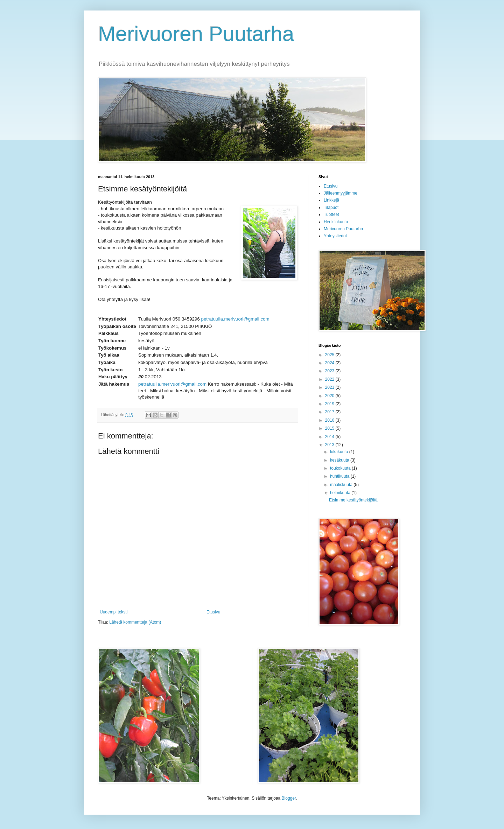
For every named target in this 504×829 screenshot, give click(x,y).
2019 (330, 404)
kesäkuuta (340, 460)
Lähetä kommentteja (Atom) (135, 622)
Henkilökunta (336, 222)
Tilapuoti (332, 208)
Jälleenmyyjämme (341, 193)
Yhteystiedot (335, 236)
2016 (330, 420)
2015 (330, 428)
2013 (330, 445)
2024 (330, 363)
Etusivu (213, 612)
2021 (330, 387)
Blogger (289, 798)
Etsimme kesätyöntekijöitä (353, 500)
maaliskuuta (342, 485)
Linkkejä (331, 200)
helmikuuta (341, 493)
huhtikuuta (340, 476)
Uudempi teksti (114, 612)
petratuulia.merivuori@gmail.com (235, 319)
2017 (330, 412)
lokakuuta (340, 452)
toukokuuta (341, 468)
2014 (330, 437)
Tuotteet (331, 215)
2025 (330, 355)
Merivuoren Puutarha (196, 34)
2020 (330, 396)
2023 (330, 371)
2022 (330, 379)
